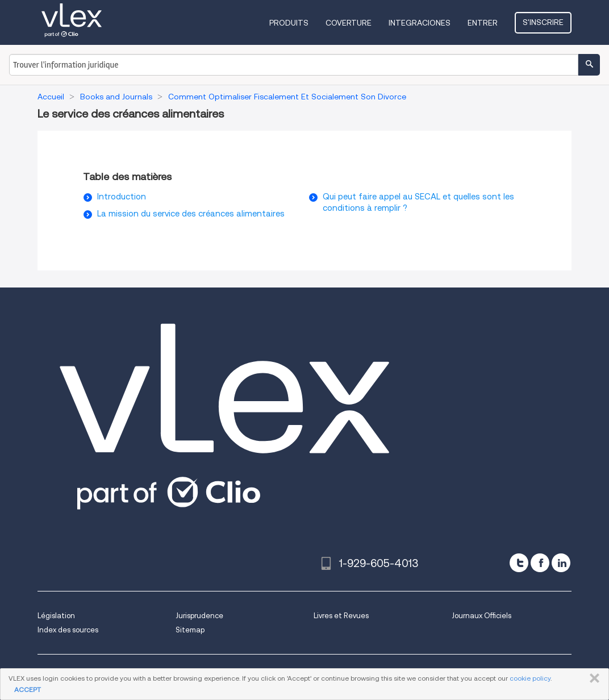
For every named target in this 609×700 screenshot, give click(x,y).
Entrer (483, 23)
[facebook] (540, 563)
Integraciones (420, 23)
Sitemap (190, 630)
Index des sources (68, 630)
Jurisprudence (199, 616)
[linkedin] (561, 563)
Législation (56, 616)
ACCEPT (28, 689)
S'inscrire (543, 22)
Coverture (349, 23)
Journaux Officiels (481, 616)
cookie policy (530, 678)
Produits (289, 23)
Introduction (122, 197)
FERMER (592, 678)
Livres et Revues (341, 616)
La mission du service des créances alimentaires (191, 214)
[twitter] (519, 563)
